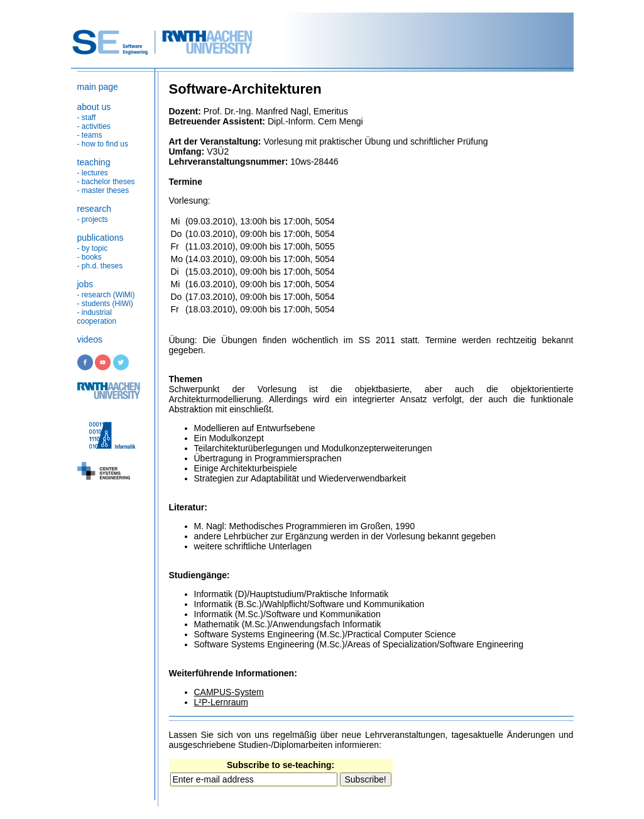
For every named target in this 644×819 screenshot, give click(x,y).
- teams (90, 135)
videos (90, 339)
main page (98, 87)
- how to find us (103, 144)
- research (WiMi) (106, 295)
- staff (87, 118)
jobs (85, 284)
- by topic (93, 248)
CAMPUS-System (229, 692)
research (94, 209)
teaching (94, 162)
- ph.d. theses (100, 266)
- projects (93, 219)
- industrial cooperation (97, 317)
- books (90, 257)
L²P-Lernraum (221, 702)
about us (94, 107)
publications (101, 238)
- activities (94, 126)
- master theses (103, 190)
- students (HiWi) (105, 304)
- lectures (93, 173)
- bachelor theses (106, 182)
